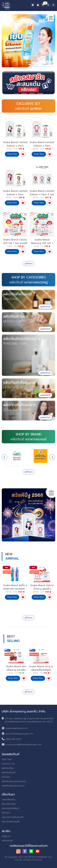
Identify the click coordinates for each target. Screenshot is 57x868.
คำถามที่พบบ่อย (9, 804)
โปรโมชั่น (6, 777)
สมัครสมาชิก (7, 841)
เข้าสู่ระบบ (6, 836)
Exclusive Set (8, 764)
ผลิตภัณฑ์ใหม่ (8, 768)
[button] (9, 60)
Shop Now (12, 597)
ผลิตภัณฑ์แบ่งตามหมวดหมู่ (14, 781)
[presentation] (5, 457)
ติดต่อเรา (6, 813)
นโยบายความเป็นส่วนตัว (13, 817)
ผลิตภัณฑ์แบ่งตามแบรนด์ (13, 786)
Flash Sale (7, 759)
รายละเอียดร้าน (8, 800)
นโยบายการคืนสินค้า (11, 808)
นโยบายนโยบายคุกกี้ (11, 822)
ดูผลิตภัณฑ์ (45, 307)
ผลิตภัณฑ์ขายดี (9, 773)
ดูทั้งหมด (29, 264)
